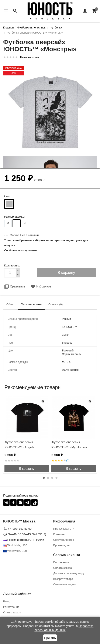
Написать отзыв (30, 57)
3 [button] (52, 478)
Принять (50, 638)
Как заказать (61, 562)
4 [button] (56, 478)
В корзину (27, 469)
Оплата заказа (63, 568)
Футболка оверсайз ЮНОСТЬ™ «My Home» (69, 445)
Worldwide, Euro (15, 551)
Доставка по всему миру (69, 573)
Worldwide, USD (15, 545)
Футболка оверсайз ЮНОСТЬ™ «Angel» (19, 445)
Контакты (59, 534)
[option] (27, 434)
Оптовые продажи (65, 584)
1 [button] (44, 478)
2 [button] (48, 478)
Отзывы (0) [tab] (56, 304)
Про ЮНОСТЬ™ (64, 529)
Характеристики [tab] (31, 304)
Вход (6, 601)
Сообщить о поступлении (20, 250)
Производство (62, 545)
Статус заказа (12, 612)
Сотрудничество (64, 540)
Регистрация (11, 607)
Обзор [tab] (10, 304)
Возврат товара (63, 579)
